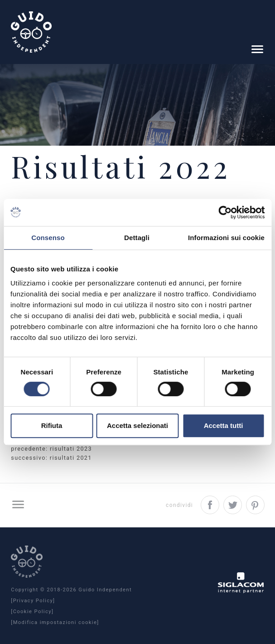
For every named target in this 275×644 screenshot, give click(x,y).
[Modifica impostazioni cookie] (55, 622)
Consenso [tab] (48, 238)
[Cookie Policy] (32, 612)
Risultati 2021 (71, 458)
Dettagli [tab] (137, 238)
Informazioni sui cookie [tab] (226, 238)
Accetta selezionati (137, 425)
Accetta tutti (224, 425)
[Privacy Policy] (33, 601)
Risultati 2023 (71, 449)
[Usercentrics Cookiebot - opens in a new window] (225, 212)
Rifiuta (52, 425)
